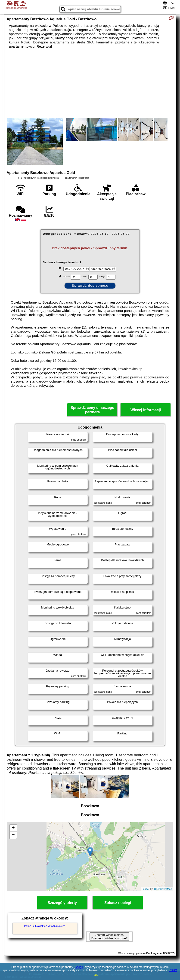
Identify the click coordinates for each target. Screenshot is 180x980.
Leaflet (146, 889)
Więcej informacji (146, 410)
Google (79, 967)
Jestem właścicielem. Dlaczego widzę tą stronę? (109, 937)
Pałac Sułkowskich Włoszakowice (45, 926)
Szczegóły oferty (62, 903)
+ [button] (13, 828)
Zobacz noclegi (118, 903)
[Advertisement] (90, 83)
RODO (173, 970)
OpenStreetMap (163, 889)
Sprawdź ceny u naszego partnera (92, 410)
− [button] (13, 835)
